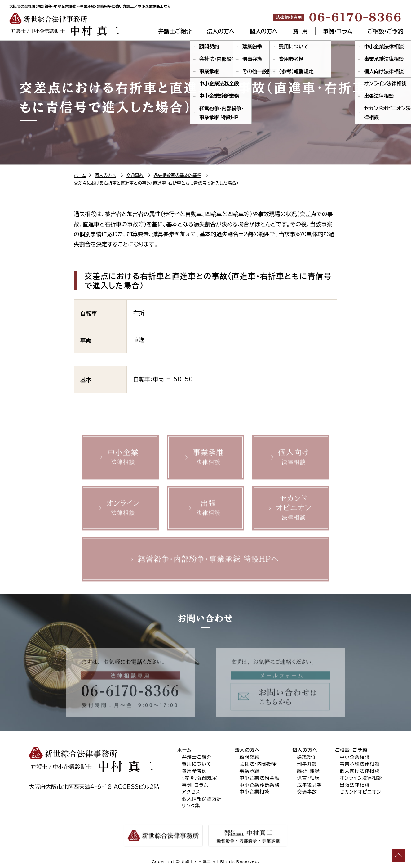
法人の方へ (221, 31)
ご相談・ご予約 (386, 31)
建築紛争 (307, 757)
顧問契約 (250, 757)
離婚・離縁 (308, 771)
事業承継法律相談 (360, 764)
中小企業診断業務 (260, 785)
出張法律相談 (355, 785)
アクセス (191, 792)
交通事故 (135, 175)
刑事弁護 (307, 764)
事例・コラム (338, 31)
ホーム (80, 175)
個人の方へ (264, 31)
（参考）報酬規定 (200, 778)
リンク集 (191, 806)
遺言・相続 (308, 778)
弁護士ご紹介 (175, 31)
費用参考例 (194, 771)
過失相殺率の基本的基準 (178, 175)
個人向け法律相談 (360, 771)
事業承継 (250, 771)
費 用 (300, 31)
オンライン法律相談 (361, 778)
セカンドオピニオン (360, 792)
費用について (197, 764)
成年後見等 (309, 785)
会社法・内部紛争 (259, 764)
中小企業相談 (255, 792)
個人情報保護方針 (202, 799)
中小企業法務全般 (260, 778)
